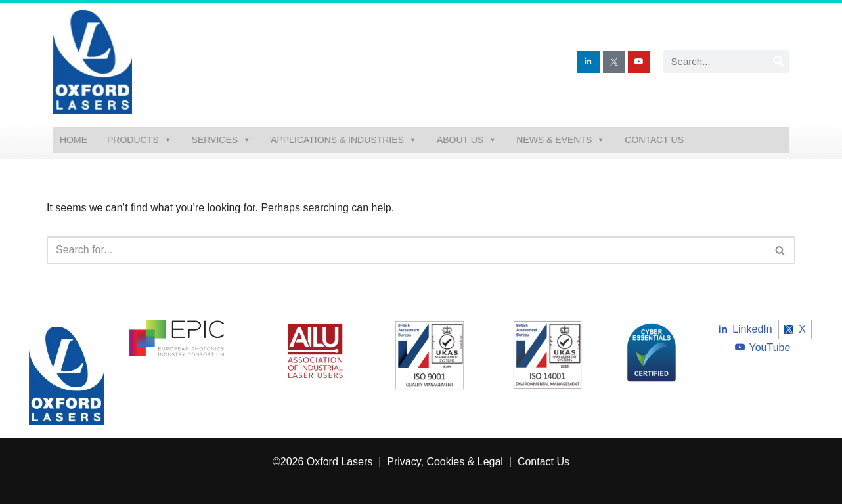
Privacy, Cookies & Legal (446, 462)
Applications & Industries (344, 140)
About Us (467, 140)
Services (222, 140)
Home (74, 140)
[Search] (778, 61)
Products (140, 140)
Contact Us (654, 140)
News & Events (561, 140)
